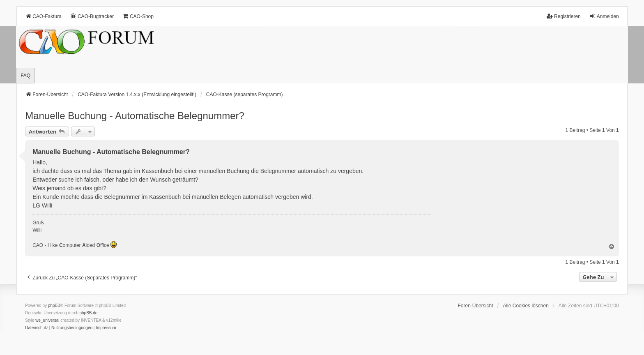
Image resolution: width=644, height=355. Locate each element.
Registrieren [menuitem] (564, 16)
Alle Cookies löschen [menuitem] (526, 306)
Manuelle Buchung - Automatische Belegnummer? (135, 116)
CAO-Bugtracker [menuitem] (92, 16)
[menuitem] (37, 328)
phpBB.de (89, 313)
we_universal (47, 320)
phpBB (54, 305)
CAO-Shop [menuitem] (138, 16)
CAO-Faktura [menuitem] (43, 16)
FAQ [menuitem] (25, 76)
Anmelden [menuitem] (604, 16)
